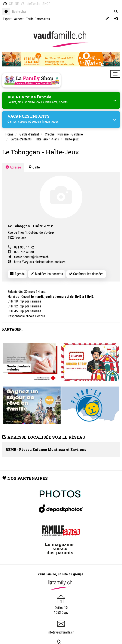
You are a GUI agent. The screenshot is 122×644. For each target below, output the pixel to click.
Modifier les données (47, 274)
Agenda (17, 274)
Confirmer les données (86, 274)
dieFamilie (33, 4)
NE (17, 4)
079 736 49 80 (24, 252)
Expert (7, 19)
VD (5, 4)
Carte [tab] (34, 167)
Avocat (19, 19)
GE (11, 4)
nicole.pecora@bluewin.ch (31, 257)
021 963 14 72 (24, 247)
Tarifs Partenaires (38, 19)
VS (23, 4)
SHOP (46, 4)
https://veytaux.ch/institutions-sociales (40, 262)
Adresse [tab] (13, 167)
